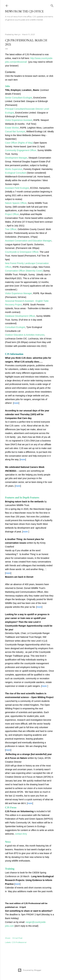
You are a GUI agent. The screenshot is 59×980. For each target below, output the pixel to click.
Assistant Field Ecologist (17, 188)
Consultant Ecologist (15, 327)
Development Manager (16, 158)
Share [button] (8, 938)
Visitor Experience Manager (18, 293)
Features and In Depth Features (22, 498)
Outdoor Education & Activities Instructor (25, 335)
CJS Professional (19, 942)
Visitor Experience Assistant (19, 120)
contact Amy (21, 834)
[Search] (52, 5)
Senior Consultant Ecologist (19, 98)
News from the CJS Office (24, 11)
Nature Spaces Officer (16, 203)
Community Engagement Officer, (21, 150)
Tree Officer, (11, 229)
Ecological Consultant (16, 173)
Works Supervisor (14, 169)
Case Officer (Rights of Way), (19, 143)
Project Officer (12, 214)
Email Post (18, 938)
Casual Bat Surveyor (15, 131)
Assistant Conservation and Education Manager (28, 241)
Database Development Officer (20, 316)
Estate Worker (12, 128)
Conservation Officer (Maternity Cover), (24, 271)
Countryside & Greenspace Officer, (22, 252)
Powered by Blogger (30, 970)
